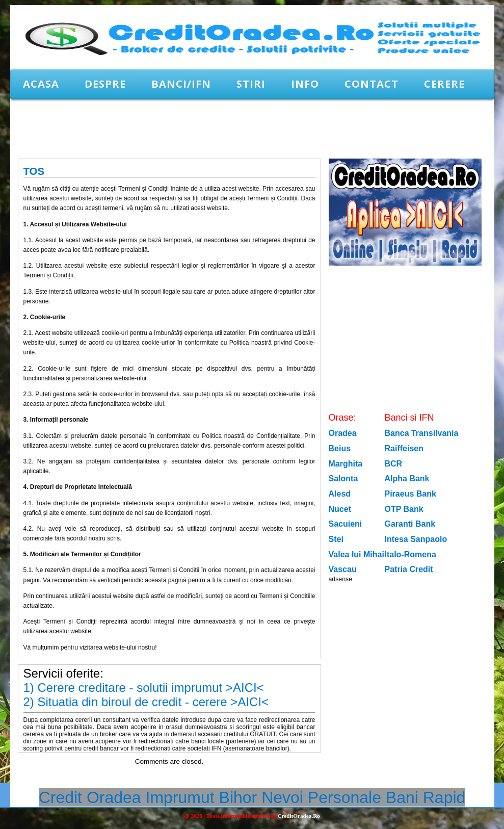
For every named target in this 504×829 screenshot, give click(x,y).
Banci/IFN (181, 84)
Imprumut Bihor (202, 797)
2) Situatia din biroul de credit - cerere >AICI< (146, 702)
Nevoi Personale (321, 797)
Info (305, 84)
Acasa (41, 84)
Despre (105, 84)
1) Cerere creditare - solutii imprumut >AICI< (144, 688)
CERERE (444, 84)
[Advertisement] (196, 128)
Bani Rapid (426, 797)
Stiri (251, 84)
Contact (372, 84)
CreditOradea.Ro (298, 816)
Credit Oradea (90, 797)
